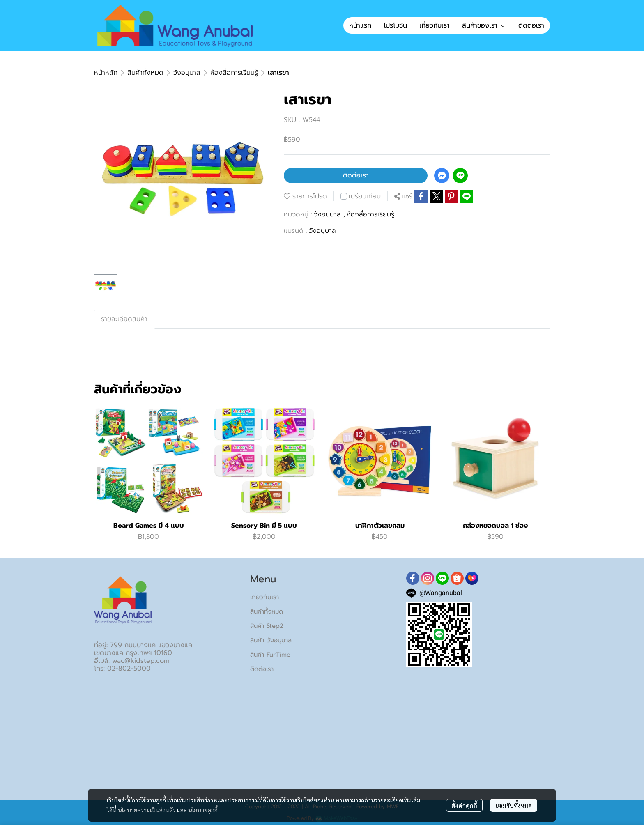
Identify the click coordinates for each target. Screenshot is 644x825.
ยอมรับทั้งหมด (514, 805)
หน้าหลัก (106, 73)
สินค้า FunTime (270, 655)
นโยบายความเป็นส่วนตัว (147, 810)
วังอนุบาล (187, 73)
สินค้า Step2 (267, 626)
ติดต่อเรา (356, 175)
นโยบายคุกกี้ (203, 810)
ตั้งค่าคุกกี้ (464, 805)
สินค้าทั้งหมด (145, 73)
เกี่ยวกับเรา (264, 597)
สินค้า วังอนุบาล (271, 640)
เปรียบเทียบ (365, 196)
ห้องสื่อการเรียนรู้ (234, 73)
